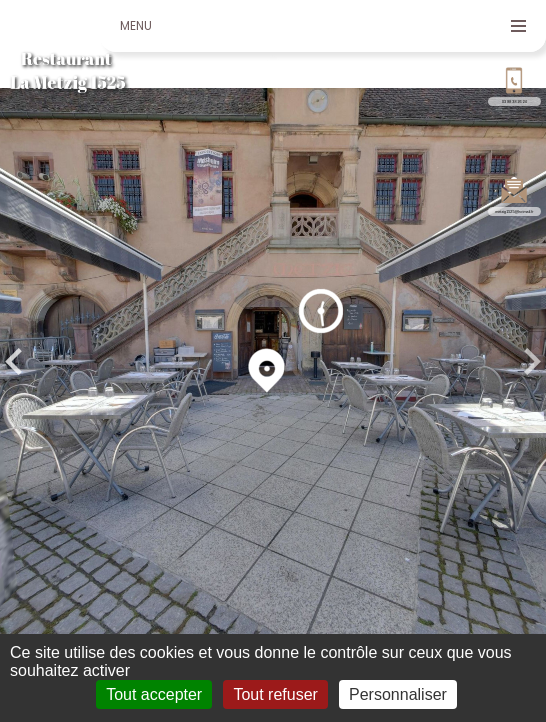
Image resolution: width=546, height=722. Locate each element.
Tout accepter (154, 694)
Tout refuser (275, 694)
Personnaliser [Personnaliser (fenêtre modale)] (398, 694)
